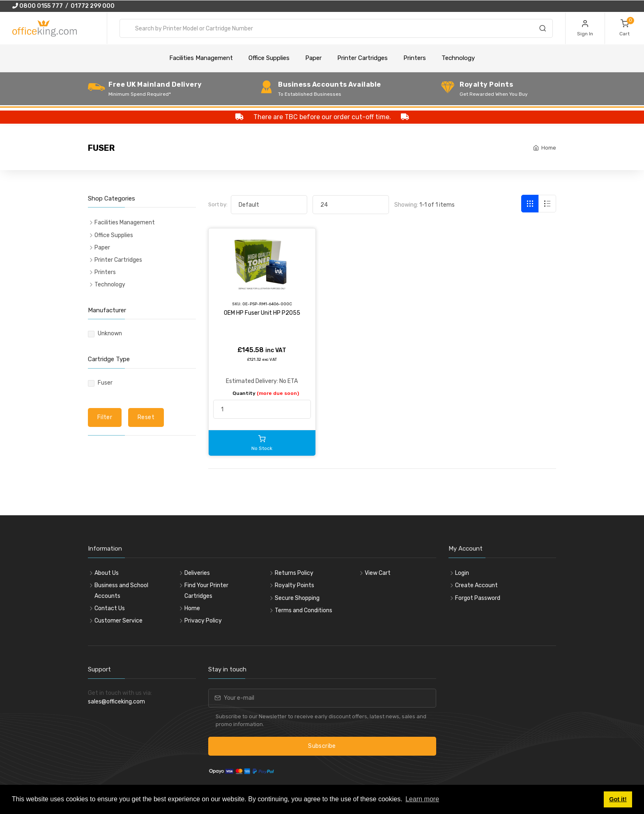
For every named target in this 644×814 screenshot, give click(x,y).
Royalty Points (294, 585)
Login (462, 573)
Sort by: (218, 204)
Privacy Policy (203, 621)
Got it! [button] (618, 799)
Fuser (105, 383)
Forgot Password (478, 598)
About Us (107, 573)
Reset (146, 417)
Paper (313, 58)
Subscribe (322, 746)
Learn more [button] (422, 799)
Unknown (110, 333)
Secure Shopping (297, 598)
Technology (458, 58)
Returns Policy (294, 573)
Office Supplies (269, 58)
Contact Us (110, 608)
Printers (415, 58)
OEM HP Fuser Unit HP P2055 (262, 313)
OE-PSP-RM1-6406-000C (267, 304)
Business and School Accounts (121, 590)
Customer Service (118, 621)
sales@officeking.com (116, 702)
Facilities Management (201, 58)
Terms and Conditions (304, 610)
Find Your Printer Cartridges (206, 590)
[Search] (543, 30)
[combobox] (336, 28)
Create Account (476, 585)
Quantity (266, 393)
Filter (105, 417)
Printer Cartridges (362, 58)
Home (549, 148)
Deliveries (197, 573)
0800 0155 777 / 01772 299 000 (63, 6)
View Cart (378, 573)
